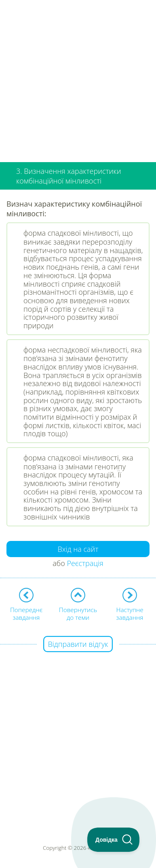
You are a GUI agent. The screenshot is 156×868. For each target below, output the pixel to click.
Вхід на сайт (78, 549)
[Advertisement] (78, 78)
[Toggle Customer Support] (114, 840)
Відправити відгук (78, 644)
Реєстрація (85, 563)
